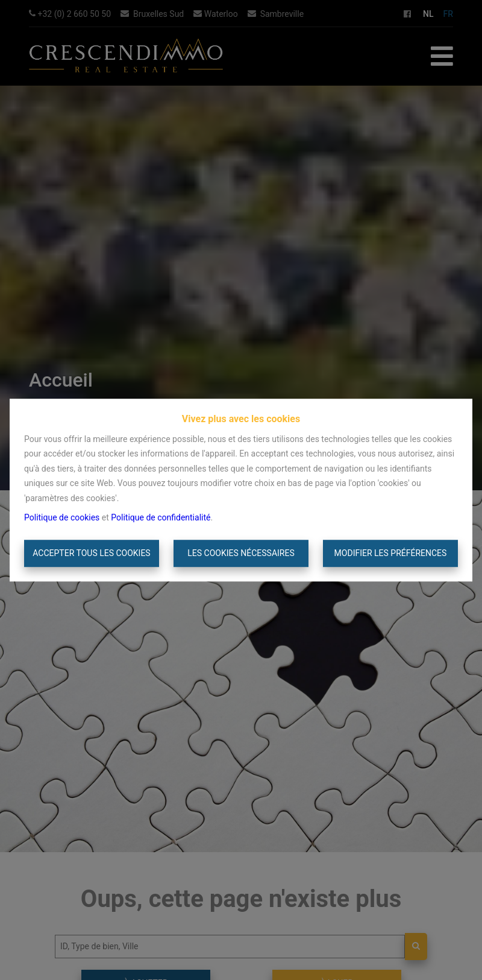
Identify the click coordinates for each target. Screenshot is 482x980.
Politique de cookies (62, 517)
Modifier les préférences (391, 553)
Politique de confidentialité (161, 517)
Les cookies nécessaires (241, 553)
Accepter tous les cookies (91, 553)
